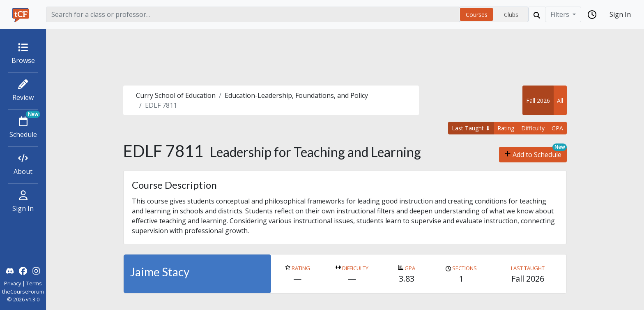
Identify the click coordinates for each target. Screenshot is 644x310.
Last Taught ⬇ (471, 128)
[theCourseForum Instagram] (36, 270)
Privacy (13, 283)
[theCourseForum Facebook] (23, 270)
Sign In (620, 14)
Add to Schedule (533, 155)
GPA (557, 128)
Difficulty (533, 128)
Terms (34, 283)
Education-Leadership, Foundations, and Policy (296, 95)
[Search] (253, 14)
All (560, 101)
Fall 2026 (538, 101)
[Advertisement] (345, 57)
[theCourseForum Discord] (10, 270)
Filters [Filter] (561, 14)
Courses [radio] (477, 15)
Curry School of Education (176, 95)
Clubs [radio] (511, 15)
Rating (506, 128)
